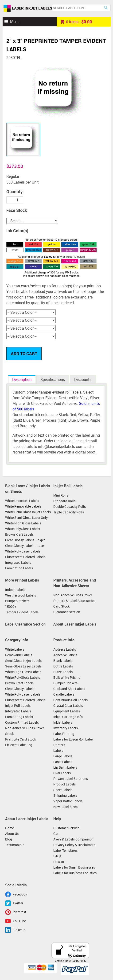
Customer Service (66, 828)
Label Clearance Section (25, 624)
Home (10, 828)
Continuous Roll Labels (70, 700)
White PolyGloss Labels (23, 529)
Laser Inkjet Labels (28, 8)
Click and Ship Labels (69, 689)
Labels (58, 750)
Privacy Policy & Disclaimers (74, 845)
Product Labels (64, 784)
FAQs (57, 856)
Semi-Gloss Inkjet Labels (23, 661)
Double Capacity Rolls (70, 507)
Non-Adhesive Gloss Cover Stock (25, 731)
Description (22, 379)
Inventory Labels (66, 728)
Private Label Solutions (71, 779)
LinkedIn (19, 930)
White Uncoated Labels (22, 501)
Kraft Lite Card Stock (21, 739)
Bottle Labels (63, 666)
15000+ (11, 606)
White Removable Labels (23, 506)
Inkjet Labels (63, 722)
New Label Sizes (65, 807)
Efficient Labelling (19, 745)
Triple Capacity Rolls (69, 512)
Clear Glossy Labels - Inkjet (25, 540)
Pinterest (19, 912)
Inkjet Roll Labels (68, 486)
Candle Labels (64, 694)
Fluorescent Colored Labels (25, 557)
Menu (15, 22)
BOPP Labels (63, 672)
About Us (12, 834)
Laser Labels (63, 762)
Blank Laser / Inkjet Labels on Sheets (28, 489)
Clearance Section (67, 612)
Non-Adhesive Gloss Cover (73, 595)
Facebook (20, 894)
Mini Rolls (61, 495)
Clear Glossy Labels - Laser (25, 546)
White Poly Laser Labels (23, 551)
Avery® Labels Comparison (73, 839)
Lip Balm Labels (65, 767)
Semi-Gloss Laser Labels (23, 666)
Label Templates (65, 850)
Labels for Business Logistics (75, 873)
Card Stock (61, 606)
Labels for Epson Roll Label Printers (73, 742)
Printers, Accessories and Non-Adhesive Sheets (75, 583)
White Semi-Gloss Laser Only (26, 518)
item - (76, 22)
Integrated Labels (18, 562)
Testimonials (15, 845)
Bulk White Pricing (67, 677)
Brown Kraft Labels (19, 534)
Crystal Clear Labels (68, 706)
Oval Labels (62, 773)
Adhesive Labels (65, 655)
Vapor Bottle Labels (68, 801)
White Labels (15, 649)
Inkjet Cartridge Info (68, 717)
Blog (9, 839)
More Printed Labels (22, 580)
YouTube (19, 921)
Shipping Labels (65, 795)
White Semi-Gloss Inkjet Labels (28, 512)
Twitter (18, 903)
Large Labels (63, 756)
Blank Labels (63, 661)
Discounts (83, 379)
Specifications (53, 379)
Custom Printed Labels (22, 722)
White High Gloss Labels (23, 523)
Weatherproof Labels (21, 595)
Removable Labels (19, 655)
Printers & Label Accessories (74, 601)
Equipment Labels (67, 711)
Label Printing (64, 734)
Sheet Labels (63, 790)
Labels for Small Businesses (74, 867)
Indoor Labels (15, 590)
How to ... (60, 862)
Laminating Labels (19, 568)
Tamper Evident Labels (22, 612)
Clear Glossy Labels (20, 689)
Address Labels (65, 649)
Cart (56, 834)
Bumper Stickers (17, 601)
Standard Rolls (64, 501)
